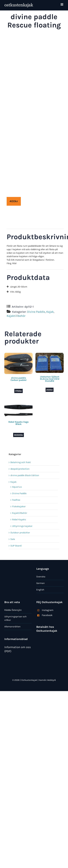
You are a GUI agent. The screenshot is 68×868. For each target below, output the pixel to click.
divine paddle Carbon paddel (19, 379)
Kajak (50, 312)
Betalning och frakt (21, 462)
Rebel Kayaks (19, 519)
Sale (13, 539)
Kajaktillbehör (16, 316)
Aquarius (17, 487)
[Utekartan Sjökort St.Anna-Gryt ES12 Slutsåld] (50, 354)
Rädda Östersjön (13, 610)
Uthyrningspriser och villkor (15, 618)
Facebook (47, 615)
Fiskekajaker (19, 506)
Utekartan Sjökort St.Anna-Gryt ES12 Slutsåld (50, 379)
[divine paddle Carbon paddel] (18, 354)
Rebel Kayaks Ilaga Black (18, 423)
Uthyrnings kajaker (22, 526)
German (41, 583)
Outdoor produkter (20, 533)
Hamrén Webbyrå (47, 680)
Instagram (48, 610)
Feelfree (16, 500)
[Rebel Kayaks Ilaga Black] (18, 405)
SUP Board (16, 546)
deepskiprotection (20, 469)
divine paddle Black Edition (25, 475)
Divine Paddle (36, 312)
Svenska (41, 577)
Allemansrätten (12, 627)
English (40, 590)
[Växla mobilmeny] (62, 4)
